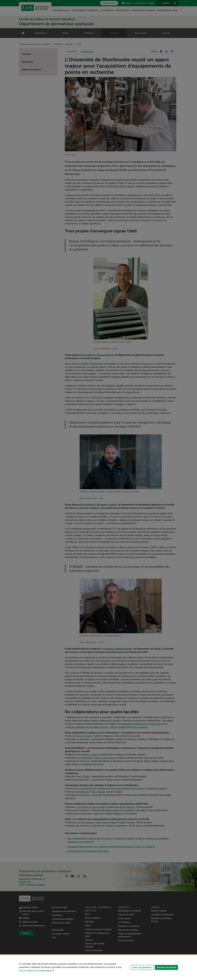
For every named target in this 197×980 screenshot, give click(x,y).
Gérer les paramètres (142, 967)
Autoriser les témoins (166, 967)
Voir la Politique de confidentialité (35, 971)
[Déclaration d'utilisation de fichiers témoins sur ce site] (99, 967)
